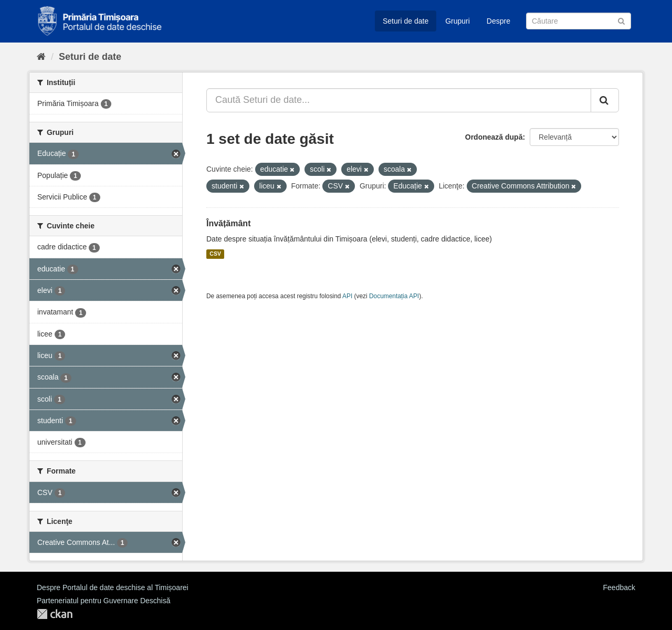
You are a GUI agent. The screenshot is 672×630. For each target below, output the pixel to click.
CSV (215, 254)
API (347, 296)
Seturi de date (406, 21)
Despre (498, 21)
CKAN (55, 614)
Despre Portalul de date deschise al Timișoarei (113, 587)
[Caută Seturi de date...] (399, 100)
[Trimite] (621, 20)
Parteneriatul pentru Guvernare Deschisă (103, 601)
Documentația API (394, 296)
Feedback (619, 587)
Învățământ (228, 223)
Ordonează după (494, 137)
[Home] (41, 57)
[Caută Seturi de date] (579, 21)
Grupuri (458, 21)
